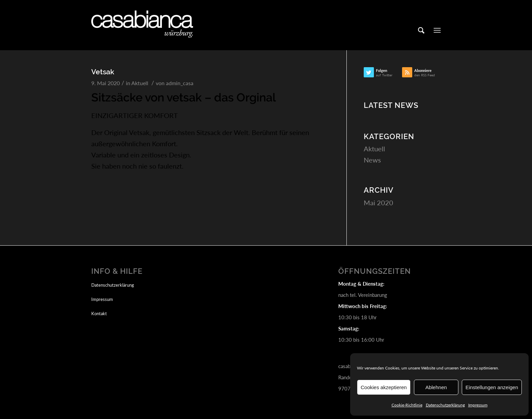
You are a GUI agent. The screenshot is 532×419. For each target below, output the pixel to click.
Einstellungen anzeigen (492, 387)
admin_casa (180, 83)
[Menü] (437, 30)
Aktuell (140, 83)
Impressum (478, 405)
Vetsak (103, 72)
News (372, 160)
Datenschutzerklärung (445, 405)
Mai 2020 (378, 203)
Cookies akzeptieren (384, 387)
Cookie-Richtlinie (407, 405)
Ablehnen (436, 387)
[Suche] (421, 30)
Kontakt (99, 313)
